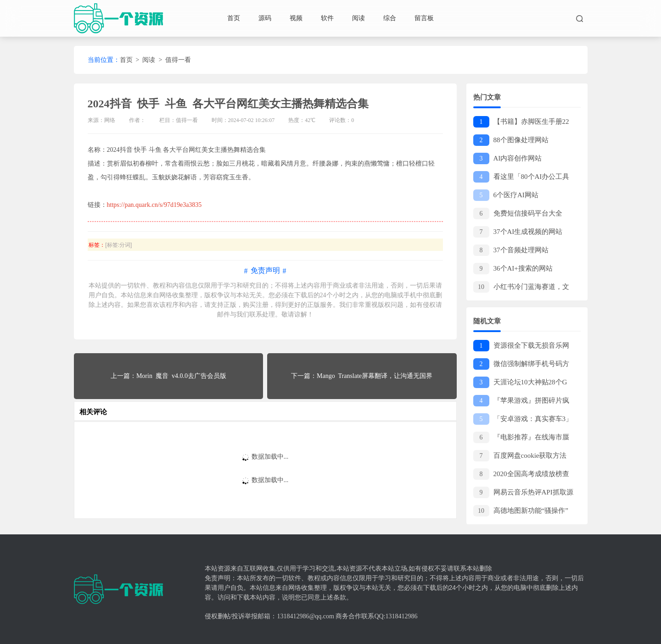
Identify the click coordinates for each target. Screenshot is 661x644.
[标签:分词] (118, 245)
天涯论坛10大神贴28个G (520, 382)
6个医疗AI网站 (506, 195)
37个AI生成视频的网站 (518, 232)
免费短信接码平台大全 (518, 214)
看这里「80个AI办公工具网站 (521, 177)
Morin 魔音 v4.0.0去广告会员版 (181, 376)
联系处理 (262, 314)
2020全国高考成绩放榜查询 (521, 475)
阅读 (359, 18)
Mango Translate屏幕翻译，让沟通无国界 (375, 376)
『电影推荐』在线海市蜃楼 (521, 438)
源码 (265, 18)
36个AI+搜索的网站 (513, 269)
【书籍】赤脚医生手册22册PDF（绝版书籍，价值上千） (521, 122)
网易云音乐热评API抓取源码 (523, 493)
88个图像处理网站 (511, 140)
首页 (234, 18)
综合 (390, 18)
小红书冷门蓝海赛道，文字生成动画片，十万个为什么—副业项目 (521, 287)
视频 (296, 18)
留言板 (424, 18)
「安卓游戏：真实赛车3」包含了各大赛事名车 (523, 419)
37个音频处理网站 (511, 250)
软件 (327, 18)
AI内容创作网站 (508, 158)
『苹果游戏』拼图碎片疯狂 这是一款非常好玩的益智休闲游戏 (522, 401)
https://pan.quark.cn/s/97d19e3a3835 (154, 205)
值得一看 (178, 60)
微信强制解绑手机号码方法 (521, 364)
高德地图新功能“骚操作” (521, 511)
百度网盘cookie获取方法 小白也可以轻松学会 (522, 456)
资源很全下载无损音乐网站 (521, 346)
